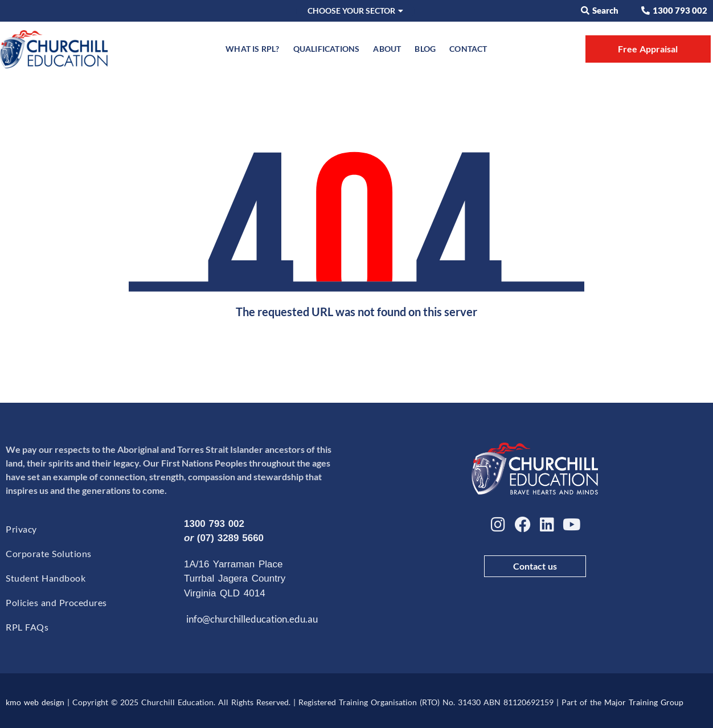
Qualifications (327, 49)
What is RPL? (252, 49)
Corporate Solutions (49, 553)
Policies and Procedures (56, 602)
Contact (468, 49)
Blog (425, 49)
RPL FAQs (27, 627)
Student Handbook (46, 578)
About (387, 49)
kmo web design (35, 702)
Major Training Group (644, 702)
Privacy (21, 529)
